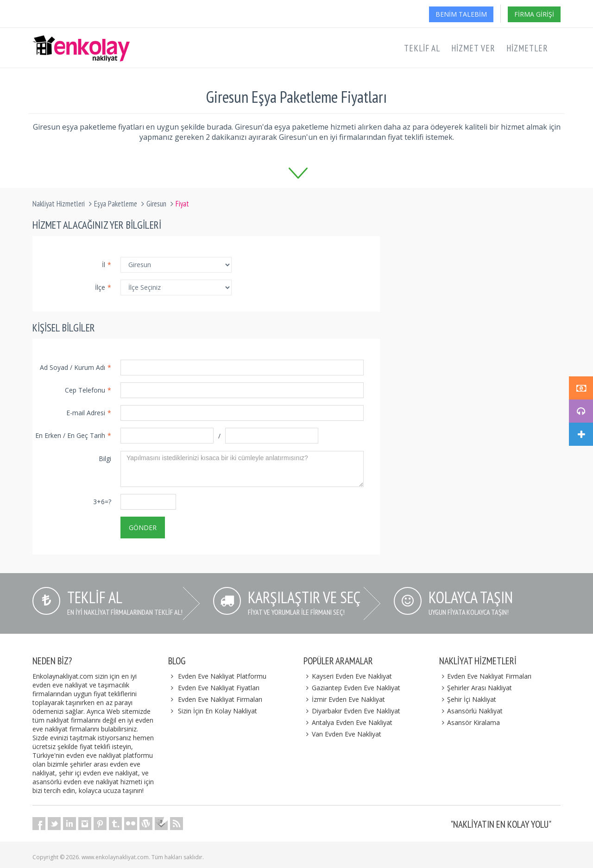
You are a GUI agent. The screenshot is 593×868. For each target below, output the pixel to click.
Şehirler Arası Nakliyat (476, 688)
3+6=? (102, 502)
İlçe (103, 287)
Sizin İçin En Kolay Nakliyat (218, 711)
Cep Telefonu (88, 390)
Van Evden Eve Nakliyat (342, 734)
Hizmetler (527, 48)
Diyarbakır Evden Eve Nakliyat (352, 711)
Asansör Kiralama (470, 722)
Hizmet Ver (473, 48)
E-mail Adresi (89, 413)
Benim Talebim (461, 14)
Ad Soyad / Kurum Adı (76, 367)
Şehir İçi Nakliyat (468, 699)
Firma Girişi (534, 14)
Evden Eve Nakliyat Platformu (222, 676)
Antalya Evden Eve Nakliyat (348, 722)
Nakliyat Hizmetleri (59, 204)
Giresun (156, 204)
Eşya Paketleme (116, 204)
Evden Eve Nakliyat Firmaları (220, 699)
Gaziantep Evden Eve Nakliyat (352, 688)
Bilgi (105, 459)
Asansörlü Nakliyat (471, 711)
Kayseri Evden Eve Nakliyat (348, 676)
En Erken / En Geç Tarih (73, 435)
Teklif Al (422, 48)
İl (107, 265)
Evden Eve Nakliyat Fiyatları (219, 688)
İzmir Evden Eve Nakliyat (344, 699)
